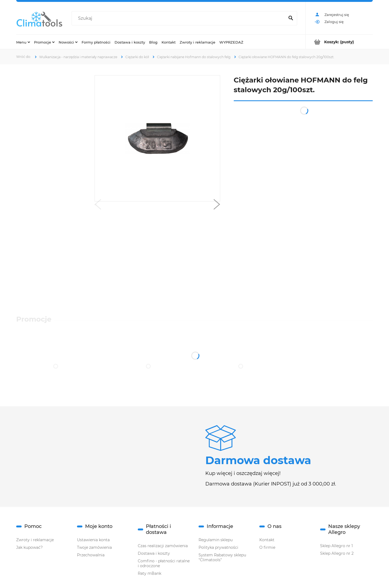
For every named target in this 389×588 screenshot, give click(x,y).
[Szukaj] (291, 18)
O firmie (267, 547)
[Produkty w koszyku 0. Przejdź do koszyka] (339, 42)
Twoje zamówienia (94, 547)
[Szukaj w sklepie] (179, 18)
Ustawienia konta (93, 540)
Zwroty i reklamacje (35, 540)
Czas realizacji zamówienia (163, 546)
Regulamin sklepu (216, 540)
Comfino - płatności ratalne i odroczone (164, 563)
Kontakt (267, 540)
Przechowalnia (91, 555)
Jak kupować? (29, 547)
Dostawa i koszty (154, 553)
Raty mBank (150, 573)
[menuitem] (23, 42)
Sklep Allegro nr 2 (337, 553)
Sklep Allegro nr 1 (336, 546)
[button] (98, 206)
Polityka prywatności (218, 547)
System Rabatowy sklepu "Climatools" (222, 557)
